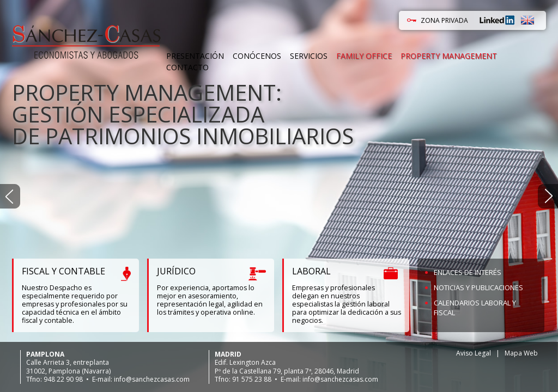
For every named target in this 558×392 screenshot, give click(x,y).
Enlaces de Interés (468, 272)
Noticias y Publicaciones (478, 287)
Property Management (449, 56)
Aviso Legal (474, 353)
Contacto (187, 67)
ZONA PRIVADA (444, 20)
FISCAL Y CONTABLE (63, 271)
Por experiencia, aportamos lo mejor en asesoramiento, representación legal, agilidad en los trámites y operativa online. (210, 300)
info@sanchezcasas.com (152, 379)
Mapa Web (521, 353)
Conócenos (257, 56)
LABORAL (311, 271)
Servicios (309, 56)
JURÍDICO (176, 271)
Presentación (195, 56)
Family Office (364, 56)
